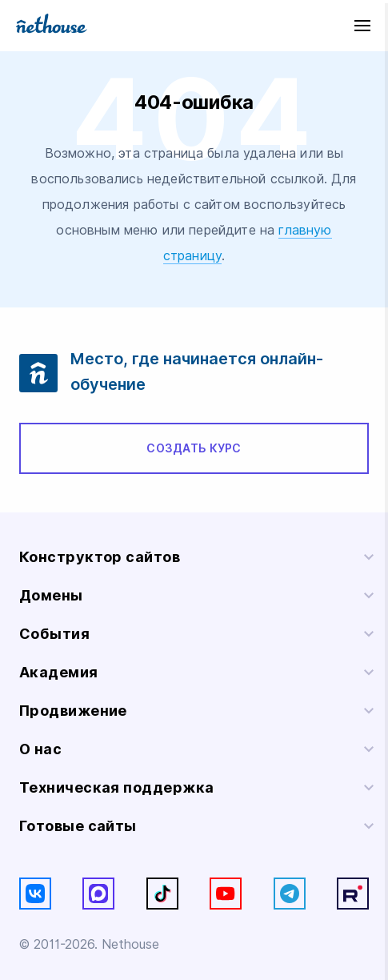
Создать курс (194, 448)
